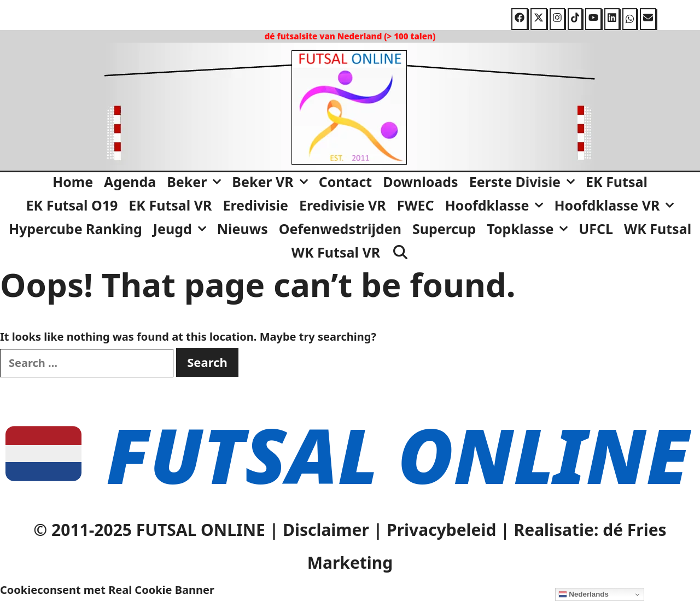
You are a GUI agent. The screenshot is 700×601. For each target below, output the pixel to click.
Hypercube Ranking (75, 229)
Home (73, 182)
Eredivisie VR (343, 205)
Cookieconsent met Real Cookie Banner (107, 590)
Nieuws (243, 229)
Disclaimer (326, 530)
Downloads (420, 182)
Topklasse (530, 229)
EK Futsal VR (170, 205)
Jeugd (182, 229)
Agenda (130, 182)
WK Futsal (658, 229)
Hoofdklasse (497, 205)
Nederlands (584, 594)
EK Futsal (617, 182)
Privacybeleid (441, 530)
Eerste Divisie (525, 182)
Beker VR (272, 182)
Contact (346, 182)
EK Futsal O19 (72, 205)
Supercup (444, 229)
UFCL (596, 229)
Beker (197, 182)
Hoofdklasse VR (617, 205)
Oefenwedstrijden (340, 229)
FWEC (416, 205)
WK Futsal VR (336, 252)
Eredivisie (255, 205)
